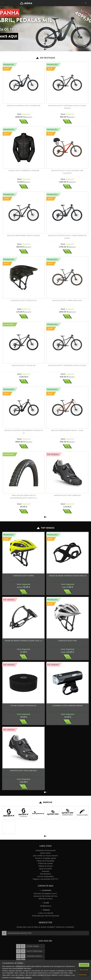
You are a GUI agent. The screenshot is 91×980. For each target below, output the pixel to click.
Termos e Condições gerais (46, 858)
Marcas (46, 802)
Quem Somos (45, 853)
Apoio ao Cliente (45, 869)
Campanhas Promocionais (45, 850)
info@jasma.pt (45, 906)
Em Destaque (45, 58)
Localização (46, 890)
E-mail (45, 903)
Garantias (45, 871)
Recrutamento (45, 874)
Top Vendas (45, 528)
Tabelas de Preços (45, 866)
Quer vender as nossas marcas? (45, 856)
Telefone (46, 910)
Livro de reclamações (46, 876)
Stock (19, 114)
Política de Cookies (45, 863)
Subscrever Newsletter (17, 933)
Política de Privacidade (46, 861)
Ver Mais (24, 122)
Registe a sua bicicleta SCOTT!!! (45, 879)
